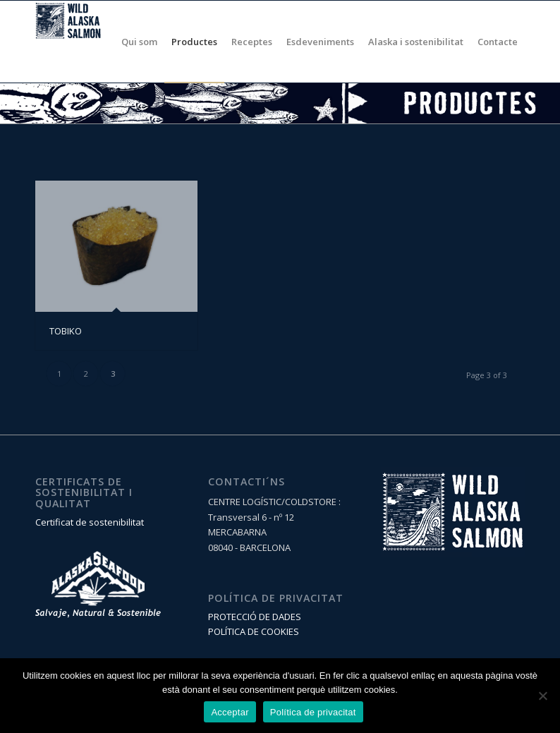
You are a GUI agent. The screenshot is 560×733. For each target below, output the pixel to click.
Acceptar (230, 712)
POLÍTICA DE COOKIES (254, 631)
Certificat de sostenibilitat (90, 522)
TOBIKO (66, 331)
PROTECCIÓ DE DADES (255, 617)
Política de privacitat (313, 712)
